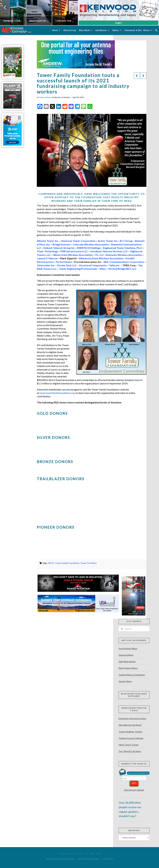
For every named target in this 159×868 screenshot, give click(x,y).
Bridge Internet (61, 244)
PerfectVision (64, 262)
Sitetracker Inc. (46, 265)
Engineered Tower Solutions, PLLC (123, 248)
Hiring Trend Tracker (129, 745)
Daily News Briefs (127, 661)
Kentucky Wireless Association (124, 255)
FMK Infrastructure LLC (74, 251)
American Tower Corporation (78, 241)
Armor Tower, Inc (108, 241)
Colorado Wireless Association (91, 244)
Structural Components (93, 265)
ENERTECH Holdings (89, 248)
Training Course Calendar (131, 738)
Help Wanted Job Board (130, 725)
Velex (103, 269)
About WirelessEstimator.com (60, 859)
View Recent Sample (134, 790)
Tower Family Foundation (67, 563)
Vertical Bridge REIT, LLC (122, 269)
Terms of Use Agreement (88, 859)
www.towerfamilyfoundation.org (57, 393)
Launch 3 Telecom (48, 258)
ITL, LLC (99, 255)
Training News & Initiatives (132, 675)
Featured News (45, 97)
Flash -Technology (48, 251)
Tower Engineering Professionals (78, 269)
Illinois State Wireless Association (73, 255)
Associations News (128, 648)
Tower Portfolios (88, 563)
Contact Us (108, 859)
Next (134, 783)
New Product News (128, 668)
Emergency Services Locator (132, 718)
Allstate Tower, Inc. (48, 241)
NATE (51, 563)
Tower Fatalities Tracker (130, 732)
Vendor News (125, 681)
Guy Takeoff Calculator (130, 751)
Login (118, 23)
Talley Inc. (115, 265)
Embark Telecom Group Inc (59, 248)
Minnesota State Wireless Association (101, 258)
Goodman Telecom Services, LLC (109, 251)
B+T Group (126, 241)
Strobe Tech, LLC (67, 265)
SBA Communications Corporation (124, 262)
